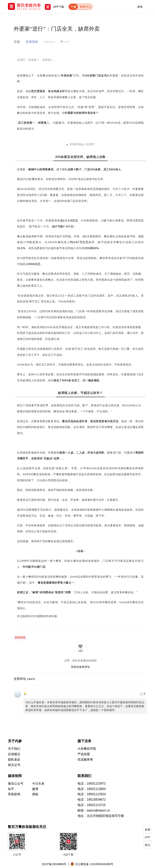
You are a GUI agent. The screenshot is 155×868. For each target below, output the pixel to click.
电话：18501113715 (92, 805)
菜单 (140, 6)
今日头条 (38, 784)
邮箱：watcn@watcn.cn (94, 810)
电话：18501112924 (92, 794)
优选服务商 (85, 759)
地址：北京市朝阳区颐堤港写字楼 (101, 816)
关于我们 (14, 749)
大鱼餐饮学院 (87, 749)
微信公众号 (16, 784)
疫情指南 (20, 638)
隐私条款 (14, 759)
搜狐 (35, 794)
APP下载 (54, 7)
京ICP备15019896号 (54, 864)
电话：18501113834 (92, 789)
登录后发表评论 (80, 667)
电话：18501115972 (92, 784)
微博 (35, 789)
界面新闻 (14, 794)
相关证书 (14, 765)
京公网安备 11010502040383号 (92, 864)
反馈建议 (14, 754)
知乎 (11, 789)
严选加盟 (84, 754)
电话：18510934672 (92, 800)
